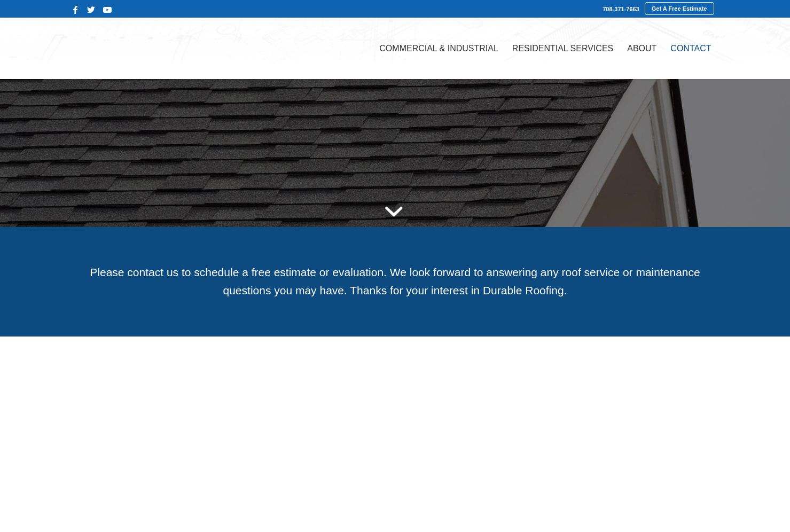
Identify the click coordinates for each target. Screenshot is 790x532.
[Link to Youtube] (107, 10)
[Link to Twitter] (91, 10)
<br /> (395, 432)
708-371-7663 (621, 9)
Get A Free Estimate (679, 9)
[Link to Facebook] (75, 10)
